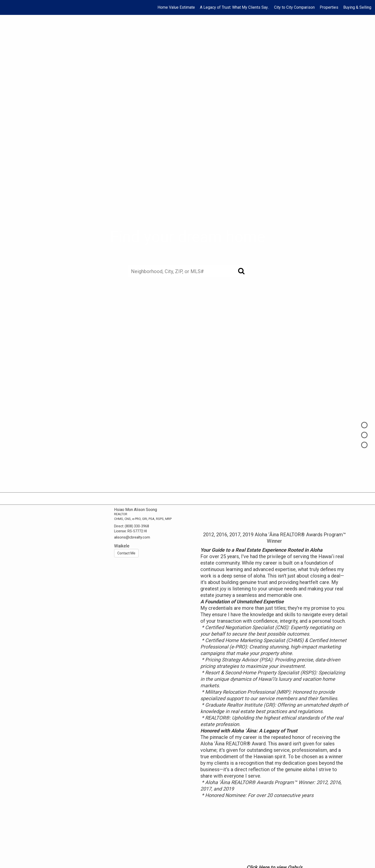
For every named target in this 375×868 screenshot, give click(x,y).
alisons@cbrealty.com (132, 537)
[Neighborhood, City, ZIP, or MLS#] (187, 271)
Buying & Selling (357, 7)
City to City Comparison (294, 7)
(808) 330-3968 (137, 526)
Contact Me (126, 553)
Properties (329, 7)
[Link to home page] (6, 7)
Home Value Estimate (176, 7)
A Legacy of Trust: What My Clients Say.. (234, 7)
